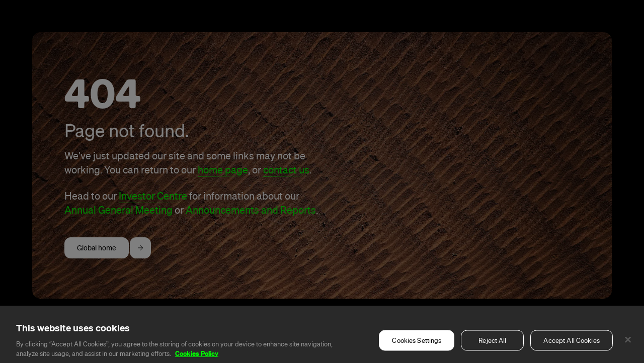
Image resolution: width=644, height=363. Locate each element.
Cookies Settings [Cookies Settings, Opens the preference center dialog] (417, 350)
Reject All (492, 350)
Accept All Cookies (571, 350)
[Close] (628, 349)
